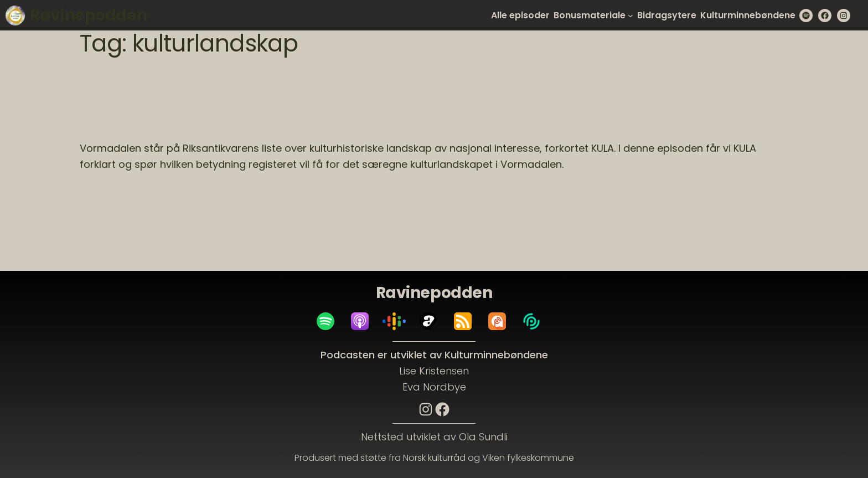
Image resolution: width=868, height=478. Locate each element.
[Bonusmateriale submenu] (631, 16)
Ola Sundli (483, 437)
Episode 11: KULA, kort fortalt (179, 132)
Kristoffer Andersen (445, 197)
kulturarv (524, 197)
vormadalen (361, 209)
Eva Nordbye (434, 387)
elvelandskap (245, 197)
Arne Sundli (108, 197)
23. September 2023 (125, 179)
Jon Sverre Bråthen (367, 197)
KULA (494, 197)
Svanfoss (316, 209)
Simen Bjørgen (267, 209)
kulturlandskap (573, 197)
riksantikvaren (209, 209)
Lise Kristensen (434, 371)
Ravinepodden (88, 15)
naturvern (754, 197)
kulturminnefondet (641, 197)
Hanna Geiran (300, 197)
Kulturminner (706, 197)
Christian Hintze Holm (175, 197)
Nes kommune (104, 209)
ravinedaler (157, 209)
